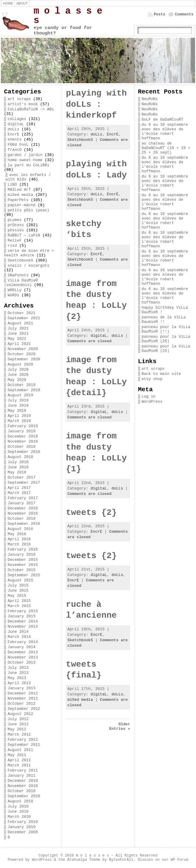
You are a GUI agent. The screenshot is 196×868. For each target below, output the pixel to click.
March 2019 (19, 421)
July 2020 (18, 370)
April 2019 (19, 416)
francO (14, 150)
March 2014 (19, 637)
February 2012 (23, 740)
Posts (159, 14)
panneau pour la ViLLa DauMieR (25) (166, 349)
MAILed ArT (19, 190)
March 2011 (19, 765)
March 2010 (19, 817)
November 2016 (23, 514)
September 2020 (24, 359)
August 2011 (20, 750)
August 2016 (20, 529)
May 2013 (17, 678)
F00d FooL (18, 145)
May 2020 (17, 380)
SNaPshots (18, 275)
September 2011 (24, 745)
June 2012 (18, 724)
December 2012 (23, 693)
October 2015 (21, 570)
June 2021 (18, 334)
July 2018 (18, 462)
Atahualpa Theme (84, 860)
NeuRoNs (150, 99)
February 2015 (23, 611)
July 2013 (18, 668)
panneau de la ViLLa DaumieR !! (164, 320)
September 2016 (24, 524)
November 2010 (23, 786)
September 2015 (24, 575)
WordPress (152, 402)
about (22, 3)
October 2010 (21, 791)
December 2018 (23, 436)
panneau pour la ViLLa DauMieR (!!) (166, 329)
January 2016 (21, 555)
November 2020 (23, 349)
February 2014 (23, 642)
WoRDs (13, 295)
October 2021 (21, 313)
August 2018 (20, 457)
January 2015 (21, 616)
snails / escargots (28, 266)
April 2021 (19, 344)
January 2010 (21, 827)
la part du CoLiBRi (28, 165)
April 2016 (19, 539)
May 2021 (17, 339)
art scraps (19, 99)
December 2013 (23, 652)
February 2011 (23, 770)
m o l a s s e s (68, 16)
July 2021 (18, 328)
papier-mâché (21, 205)
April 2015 (19, 601)
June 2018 (18, 467)
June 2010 (18, 812)
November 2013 (23, 657)
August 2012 (20, 714)
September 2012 (24, 709)
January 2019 (21, 431)
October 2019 (21, 385)
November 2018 (23, 442)
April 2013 (19, 683)
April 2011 (19, 760)
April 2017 (19, 488)
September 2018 (24, 452)
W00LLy (14, 290)
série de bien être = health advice (29, 253)
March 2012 (19, 735)
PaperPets (18, 200)
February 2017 (23, 498)
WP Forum (179, 860)
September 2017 (24, 483)
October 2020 (21, 354)
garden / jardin (25, 155)
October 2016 (21, 519)
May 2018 (17, 472)
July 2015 (18, 585)
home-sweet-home (25, 160)
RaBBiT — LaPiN (24, 235)
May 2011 (17, 755)
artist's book (23, 104)
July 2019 (18, 400)
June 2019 (18, 406)
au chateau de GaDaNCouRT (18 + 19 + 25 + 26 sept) (166, 148)
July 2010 (18, 806)
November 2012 (23, 699)
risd (12, 246)
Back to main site (161, 374)
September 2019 (24, 390)
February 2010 (23, 822)
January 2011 (21, 776)
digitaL (16, 124)
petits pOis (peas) (28, 210)
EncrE (13, 134)
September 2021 (24, 318)
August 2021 (20, 323)
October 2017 (21, 478)
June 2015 (18, 591)
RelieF (14, 241)
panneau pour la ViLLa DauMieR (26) (166, 339)
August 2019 (20, 395)
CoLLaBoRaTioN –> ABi (31, 109)
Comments (184, 14)
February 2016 (23, 549)
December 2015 (23, 560)
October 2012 (21, 704)
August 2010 (20, 801)
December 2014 (23, 621)
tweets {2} (91, 513)
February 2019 (23, 426)
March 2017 (19, 493)
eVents (14, 140)
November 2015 (23, 565)
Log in (149, 397)
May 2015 (17, 596)
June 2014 (18, 632)
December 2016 (23, 508)
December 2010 (23, 781)
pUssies (16, 230)
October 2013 (21, 663)
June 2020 (18, 375)
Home (8, 3)
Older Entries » (120, 727)
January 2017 (21, 503)
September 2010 (24, 796)
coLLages (17, 119)
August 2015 (20, 580)
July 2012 (18, 719)
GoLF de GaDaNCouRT (162, 120)
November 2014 (23, 627)
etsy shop (152, 379)
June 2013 (18, 673)
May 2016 (17, 534)
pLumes (14, 220)
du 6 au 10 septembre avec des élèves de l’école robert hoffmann (165, 132)
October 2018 (21, 447)
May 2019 (17, 411)
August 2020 (20, 364)
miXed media (20, 195)
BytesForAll (121, 860)
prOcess (16, 225)
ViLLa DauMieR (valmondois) (21, 283)
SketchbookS (20, 260)
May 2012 (17, 729)
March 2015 (19, 606)
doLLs (13, 129)
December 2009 (23, 832)
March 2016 (19, 544)
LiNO (12, 185)
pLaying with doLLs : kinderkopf (96, 104)
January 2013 (21, 688)
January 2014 (21, 647)
